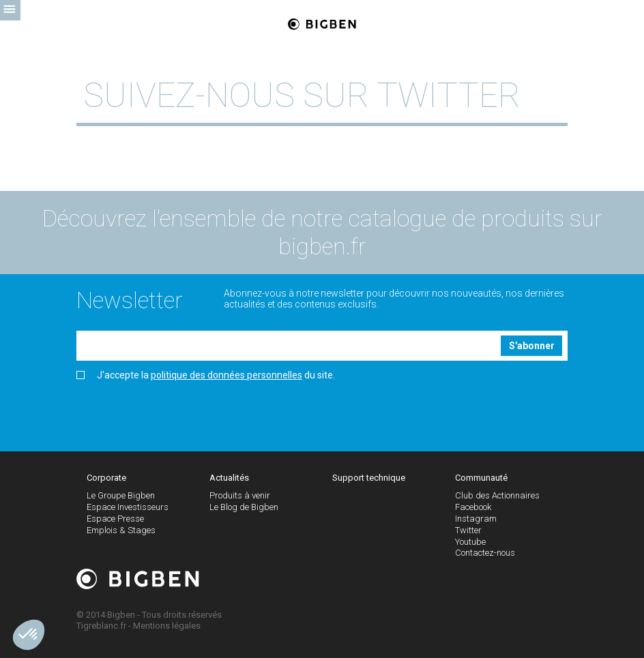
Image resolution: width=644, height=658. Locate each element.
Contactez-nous (485, 553)
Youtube (470, 542)
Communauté (481, 478)
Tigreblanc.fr (101, 626)
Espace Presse (115, 519)
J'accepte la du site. (206, 375)
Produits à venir (240, 495)
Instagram (476, 519)
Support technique (369, 478)
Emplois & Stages (121, 530)
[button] (29, 635)
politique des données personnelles (226, 375)
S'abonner (532, 346)
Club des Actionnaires (497, 495)
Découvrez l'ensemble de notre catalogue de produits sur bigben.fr (322, 232)
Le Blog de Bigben (244, 507)
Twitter (468, 530)
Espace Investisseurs (128, 507)
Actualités (229, 478)
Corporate (106, 478)
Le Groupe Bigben (121, 495)
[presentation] (180, 411)
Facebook (473, 507)
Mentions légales (167, 626)
